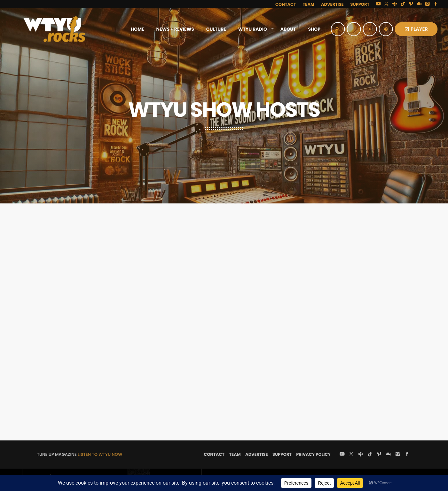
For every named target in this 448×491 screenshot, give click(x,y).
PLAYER (416, 29)
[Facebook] (436, 4)
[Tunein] (395, 4)
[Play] (370, 29)
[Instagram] (428, 4)
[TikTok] (403, 4)
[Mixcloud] (419, 4)
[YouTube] (378, 4)
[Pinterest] (411, 4)
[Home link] (54, 29)
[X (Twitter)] (387, 4)
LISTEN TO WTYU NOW (100, 454)
